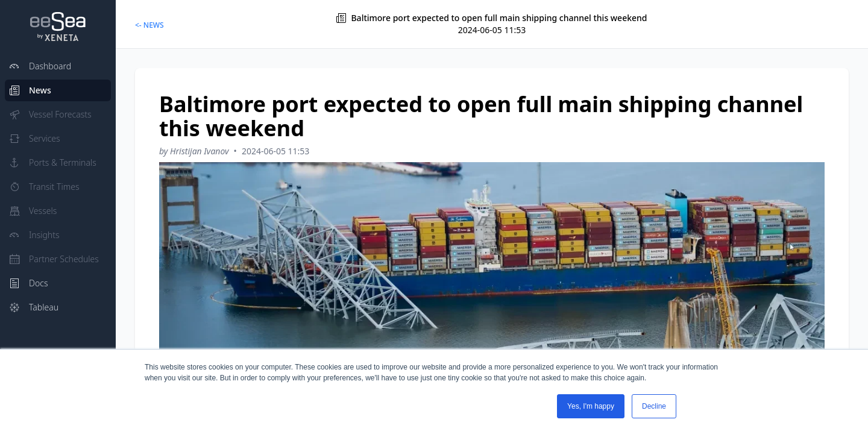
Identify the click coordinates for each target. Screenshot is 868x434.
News (30, 90)
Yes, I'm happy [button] (591, 406)
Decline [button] (654, 406)
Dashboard (40, 66)
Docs (29, 283)
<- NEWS (149, 25)
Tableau (34, 307)
